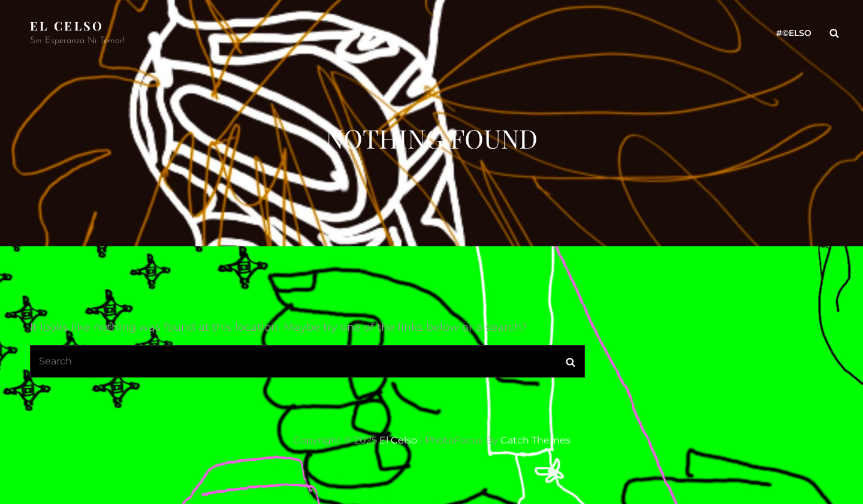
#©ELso (794, 33)
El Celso (67, 25)
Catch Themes (535, 440)
